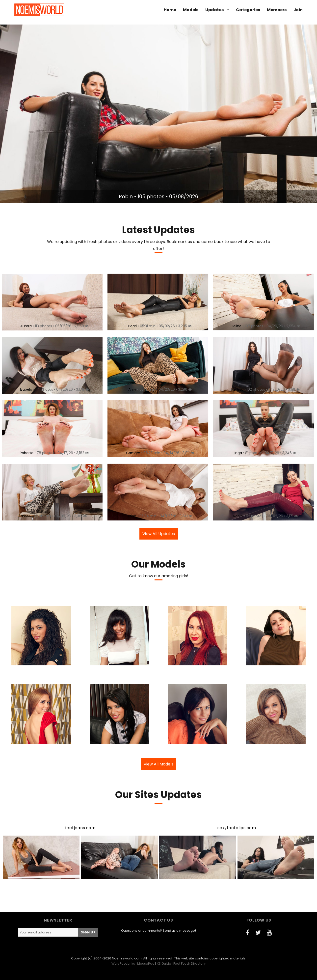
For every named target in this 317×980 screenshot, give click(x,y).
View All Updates (159, 534)
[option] (158, 114)
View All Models (158, 764)
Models (191, 10)
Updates (214, 10)
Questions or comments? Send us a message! (158, 931)
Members (277, 10)
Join (298, 10)
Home (170, 10)
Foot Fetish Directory (189, 964)
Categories (248, 10)
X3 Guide (164, 964)
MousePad (146, 964)
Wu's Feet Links (123, 964)
